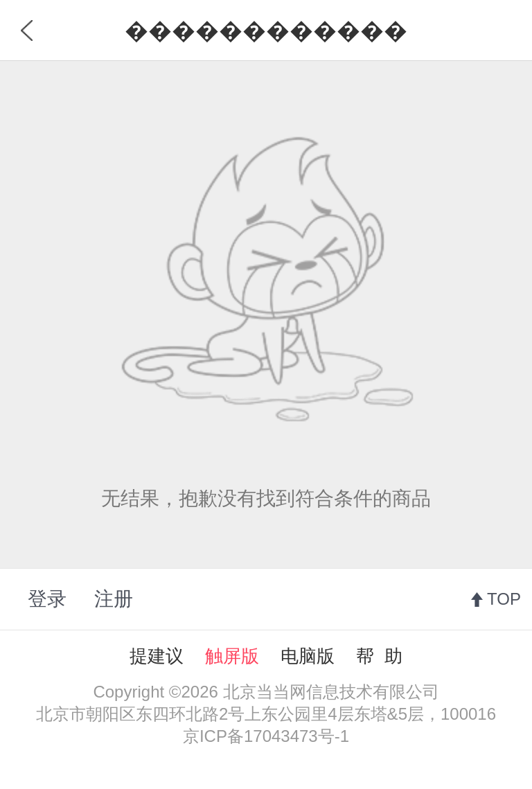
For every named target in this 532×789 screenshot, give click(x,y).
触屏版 (232, 656)
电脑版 (308, 656)
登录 (47, 599)
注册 (114, 599)
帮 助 (379, 656)
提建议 (157, 656)
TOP (504, 599)
